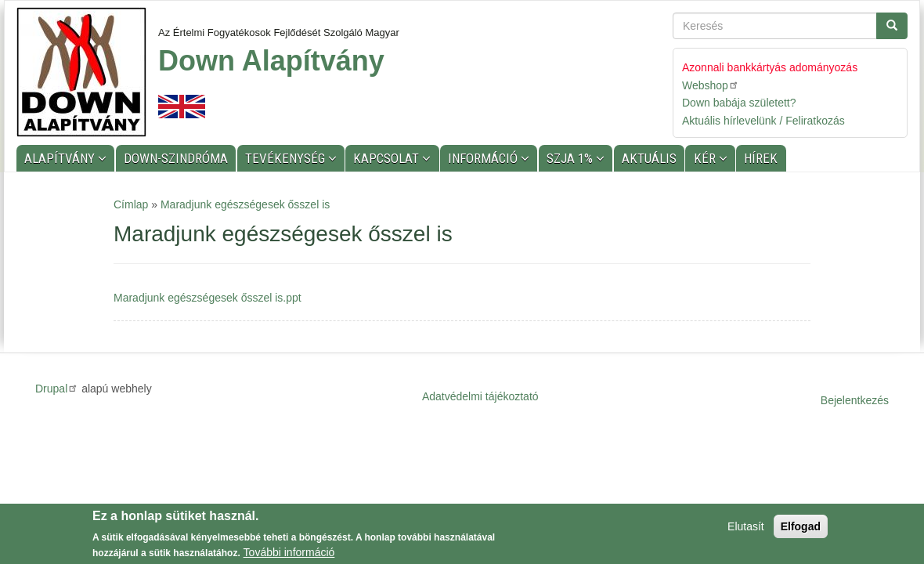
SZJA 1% (571, 158)
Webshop (711, 85)
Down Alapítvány (271, 61)
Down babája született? (739, 103)
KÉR (706, 158)
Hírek (761, 158)
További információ (289, 553)
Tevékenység (287, 158)
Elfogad (801, 527)
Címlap (131, 204)
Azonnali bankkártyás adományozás (770, 67)
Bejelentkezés (855, 400)
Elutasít (746, 527)
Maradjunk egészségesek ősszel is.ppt (208, 298)
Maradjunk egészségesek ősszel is (245, 204)
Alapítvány (61, 158)
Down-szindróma (176, 158)
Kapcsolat (388, 158)
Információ (484, 158)
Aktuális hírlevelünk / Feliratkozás (763, 121)
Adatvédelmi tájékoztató (480, 396)
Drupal (57, 389)
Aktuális (649, 158)
